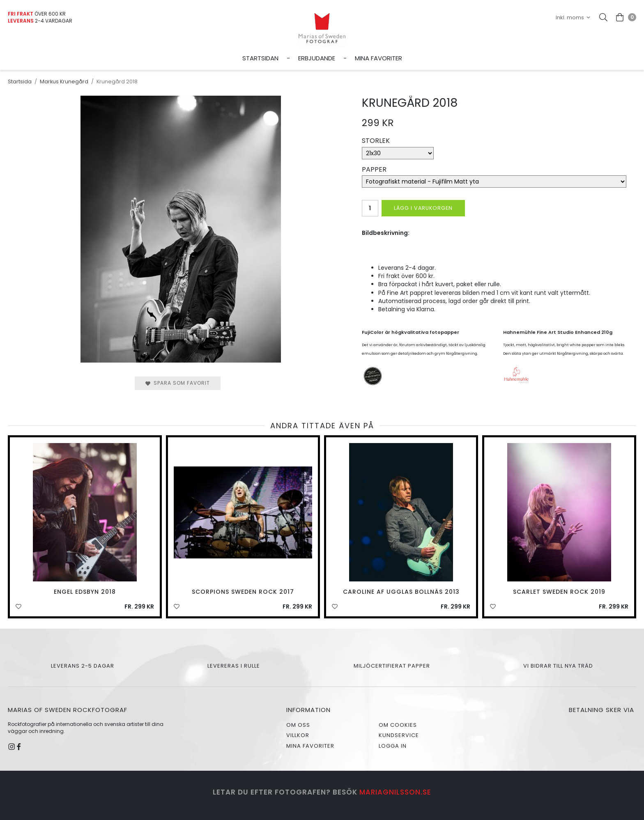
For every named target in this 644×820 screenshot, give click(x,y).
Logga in (393, 746)
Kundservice (399, 735)
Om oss (298, 725)
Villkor (298, 735)
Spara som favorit (178, 383)
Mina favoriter (378, 58)
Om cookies (398, 725)
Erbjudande (317, 58)
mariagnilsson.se (395, 792)
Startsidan (260, 58)
